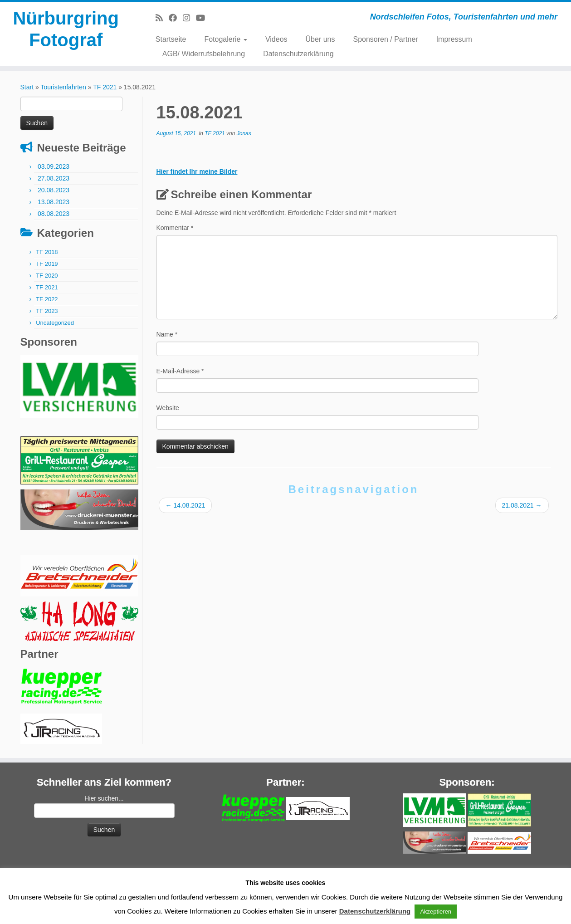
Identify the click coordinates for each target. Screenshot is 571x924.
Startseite (171, 39)
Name (167, 334)
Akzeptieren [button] (436, 912)
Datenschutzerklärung (298, 54)
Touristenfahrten (63, 87)
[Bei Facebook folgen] (176, 18)
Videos (276, 39)
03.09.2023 (54, 166)
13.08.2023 (54, 202)
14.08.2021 (185, 505)
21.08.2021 (522, 505)
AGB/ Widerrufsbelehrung (204, 54)
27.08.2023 (54, 178)
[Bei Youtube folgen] (203, 18)
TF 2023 (47, 311)
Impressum (454, 39)
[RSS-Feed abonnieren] (162, 18)
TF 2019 (47, 264)
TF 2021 (105, 87)
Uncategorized (55, 323)
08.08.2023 (54, 214)
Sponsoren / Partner (385, 39)
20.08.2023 (54, 190)
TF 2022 (47, 299)
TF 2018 (47, 252)
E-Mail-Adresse (180, 371)
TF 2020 (47, 276)
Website (168, 408)
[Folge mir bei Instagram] (189, 18)
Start (27, 87)
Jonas (244, 133)
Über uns (320, 39)
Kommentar (175, 228)
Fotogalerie (226, 39)
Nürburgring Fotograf (66, 29)
